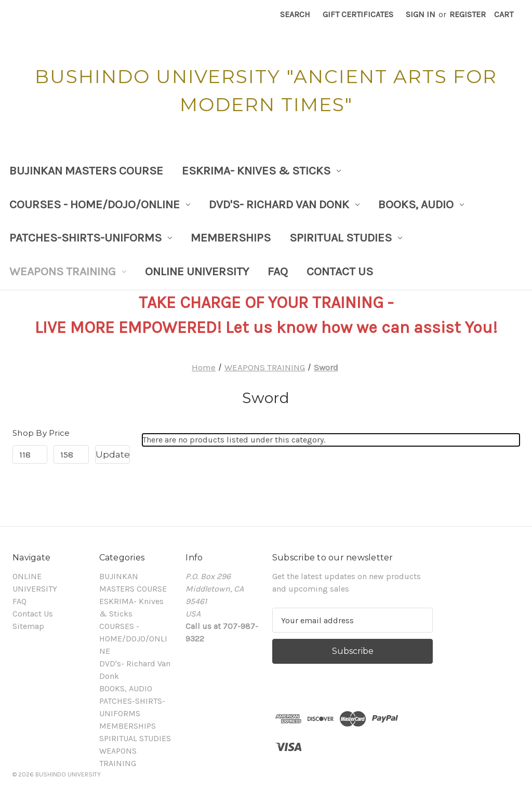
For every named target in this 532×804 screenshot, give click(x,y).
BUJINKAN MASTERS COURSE (86, 171)
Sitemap (28, 626)
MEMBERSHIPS (231, 238)
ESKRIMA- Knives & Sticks (261, 171)
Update (113, 454)
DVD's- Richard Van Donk (284, 204)
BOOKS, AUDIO (421, 204)
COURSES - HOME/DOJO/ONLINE (100, 204)
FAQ (278, 271)
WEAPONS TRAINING (68, 271)
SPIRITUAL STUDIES (346, 238)
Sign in (421, 14)
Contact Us (340, 271)
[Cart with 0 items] (504, 15)
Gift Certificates (358, 14)
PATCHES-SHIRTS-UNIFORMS (91, 238)
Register (468, 14)
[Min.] (30, 454)
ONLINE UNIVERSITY (197, 271)
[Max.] (71, 454)
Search (295, 14)
